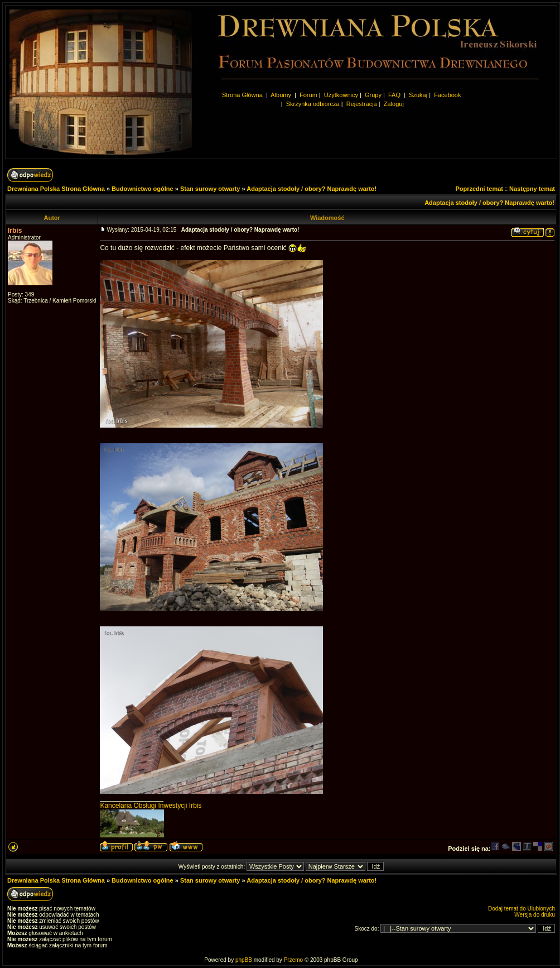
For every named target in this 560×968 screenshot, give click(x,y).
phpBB (244, 960)
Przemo (293, 960)
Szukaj (418, 95)
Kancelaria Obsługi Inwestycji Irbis (151, 806)
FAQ (394, 95)
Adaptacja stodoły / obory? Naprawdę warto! (312, 189)
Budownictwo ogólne (143, 189)
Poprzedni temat (479, 189)
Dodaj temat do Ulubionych (522, 909)
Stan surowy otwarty (210, 189)
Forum (308, 95)
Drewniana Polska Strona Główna (56, 189)
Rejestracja (362, 104)
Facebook (447, 95)
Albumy (282, 95)
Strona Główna (242, 95)
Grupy (373, 95)
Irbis (15, 231)
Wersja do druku (535, 915)
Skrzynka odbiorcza (313, 104)
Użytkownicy (341, 95)
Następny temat (532, 189)
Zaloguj (394, 104)
